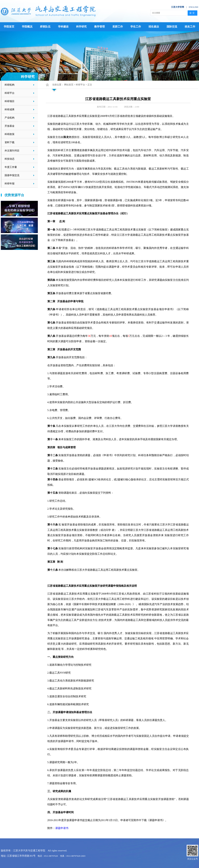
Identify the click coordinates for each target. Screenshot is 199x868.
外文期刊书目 (12, 151)
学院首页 (9, 27)
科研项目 (10, 101)
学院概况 (27, 27)
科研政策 (10, 134)
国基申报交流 (12, 175)
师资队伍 (45, 27)
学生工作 (136, 27)
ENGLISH (193, 7)
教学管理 (99, 27)
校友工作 (190, 27)
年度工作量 (11, 167)
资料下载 (10, 142)
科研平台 (10, 93)
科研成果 (10, 109)
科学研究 (81, 27)
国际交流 (172, 27)
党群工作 (118, 27)
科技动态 (10, 159)
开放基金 (10, 126)
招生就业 (154, 27)
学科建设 (63, 27)
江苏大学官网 (178, 7)
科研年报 (10, 183)
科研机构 (10, 85)
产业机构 (10, 118)
